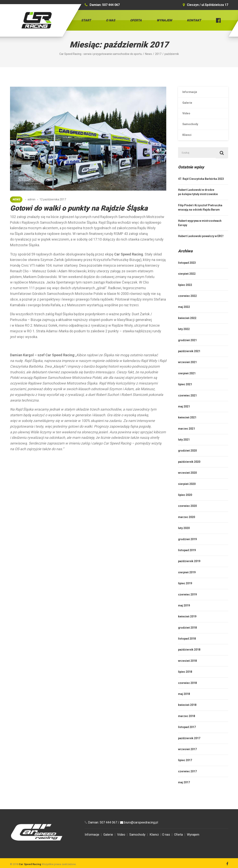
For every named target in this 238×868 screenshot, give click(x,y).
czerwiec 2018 (187, 691)
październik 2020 (189, 470)
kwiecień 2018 (187, 713)
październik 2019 (189, 569)
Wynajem (164, 20)
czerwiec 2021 (187, 403)
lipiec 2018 (185, 680)
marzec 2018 (187, 724)
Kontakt (194, 20)
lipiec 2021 (185, 392)
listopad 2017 (187, 735)
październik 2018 (189, 658)
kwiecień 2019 (187, 624)
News (16, 199)
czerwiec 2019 (187, 602)
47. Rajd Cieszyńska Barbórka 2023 (201, 187)
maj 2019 (184, 613)
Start (86, 20)
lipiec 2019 (185, 591)
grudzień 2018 (187, 635)
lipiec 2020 (185, 503)
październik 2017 (189, 746)
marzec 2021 (187, 436)
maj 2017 (184, 790)
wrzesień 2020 (187, 481)
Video (187, 117)
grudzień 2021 (187, 348)
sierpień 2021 (187, 381)
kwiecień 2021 (187, 425)
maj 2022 (184, 315)
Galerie (188, 105)
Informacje (191, 93)
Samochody (192, 129)
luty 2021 (184, 447)
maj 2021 (184, 414)
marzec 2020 (187, 525)
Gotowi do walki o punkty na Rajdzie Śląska (79, 208)
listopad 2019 (187, 558)
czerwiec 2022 (187, 304)
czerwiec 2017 (187, 779)
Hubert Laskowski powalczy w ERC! (201, 244)
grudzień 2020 (187, 459)
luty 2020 (184, 536)
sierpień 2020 (187, 492)
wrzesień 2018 (187, 669)
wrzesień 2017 (187, 757)
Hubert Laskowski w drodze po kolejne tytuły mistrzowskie (198, 200)
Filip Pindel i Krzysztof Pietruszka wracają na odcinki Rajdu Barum (200, 215)
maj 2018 (184, 702)
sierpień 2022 (187, 282)
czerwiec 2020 (187, 514)
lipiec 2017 (185, 768)
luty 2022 (184, 337)
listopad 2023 (187, 271)
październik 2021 (189, 359)
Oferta (136, 20)
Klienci (188, 141)
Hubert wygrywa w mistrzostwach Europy (200, 231)
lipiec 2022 (185, 293)
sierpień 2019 (187, 580)
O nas (111, 20)
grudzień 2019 (187, 547)
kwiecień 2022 (187, 326)
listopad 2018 (187, 647)
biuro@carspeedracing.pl (141, 830)
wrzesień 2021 (187, 370)
